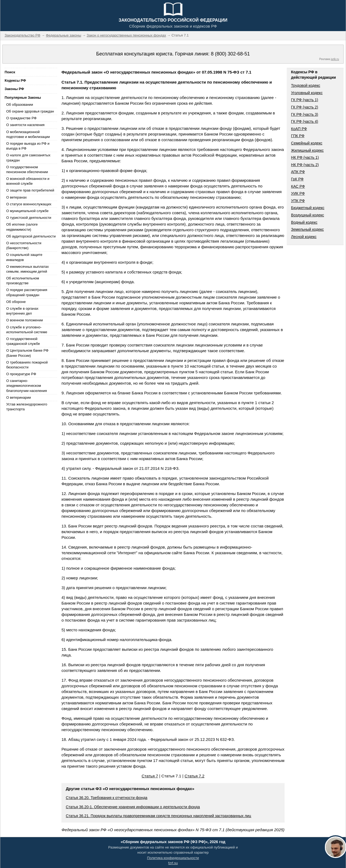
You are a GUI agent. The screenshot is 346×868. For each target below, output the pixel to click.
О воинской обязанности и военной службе (28, 181)
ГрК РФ (297, 179)
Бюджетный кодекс (308, 208)
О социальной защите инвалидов (24, 257)
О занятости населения (25, 125)
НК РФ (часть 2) (305, 165)
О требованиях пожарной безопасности (27, 365)
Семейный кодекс (307, 143)
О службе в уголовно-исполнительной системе (27, 330)
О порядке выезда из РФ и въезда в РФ (28, 146)
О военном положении (25, 320)
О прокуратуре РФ (21, 374)
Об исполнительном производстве (23, 281)
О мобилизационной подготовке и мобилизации (28, 134)
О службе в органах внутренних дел (22, 311)
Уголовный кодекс (307, 93)
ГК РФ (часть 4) (305, 121)
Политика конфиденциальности (173, 858)
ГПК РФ (298, 136)
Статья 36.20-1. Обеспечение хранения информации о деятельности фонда (133, 807)
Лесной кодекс (304, 237)
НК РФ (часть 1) (305, 157)
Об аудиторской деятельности (31, 236)
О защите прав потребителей (30, 190)
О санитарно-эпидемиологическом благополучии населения (27, 386)
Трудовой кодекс (306, 85)
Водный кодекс (304, 222)
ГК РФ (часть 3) (305, 114)
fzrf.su (173, 863)
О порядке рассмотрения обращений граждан (27, 292)
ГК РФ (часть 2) (305, 107)
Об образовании (20, 105)
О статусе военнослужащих (29, 204)
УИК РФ (298, 193)
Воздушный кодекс (308, 215)
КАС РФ (298, 186)
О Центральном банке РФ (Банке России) (27, 353)
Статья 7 (150, 776)
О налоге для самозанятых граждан (28, 158)
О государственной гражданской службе (23, 341)
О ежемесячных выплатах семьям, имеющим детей (27, 269)
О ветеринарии (19, 397)
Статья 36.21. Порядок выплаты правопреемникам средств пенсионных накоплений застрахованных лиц (158, 816)
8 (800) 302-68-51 (230, 54)
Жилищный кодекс (307, 150)
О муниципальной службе (27, 211)
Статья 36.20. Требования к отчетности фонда (106, 798)
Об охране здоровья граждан (30, 111)
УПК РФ (298, 201)
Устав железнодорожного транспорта (27, 407)
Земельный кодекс (307, 229)
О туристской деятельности (29, 218)
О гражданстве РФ (21, 118)
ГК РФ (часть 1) (305, 100)
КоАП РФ (299, 129)
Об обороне (16, 302)
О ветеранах (17, 197)
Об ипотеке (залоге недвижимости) (22, 227)
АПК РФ (298, 172)
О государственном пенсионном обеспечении (27, 169)
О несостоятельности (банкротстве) (24, 245)
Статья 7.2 (194, 776)
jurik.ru (335, 59)
